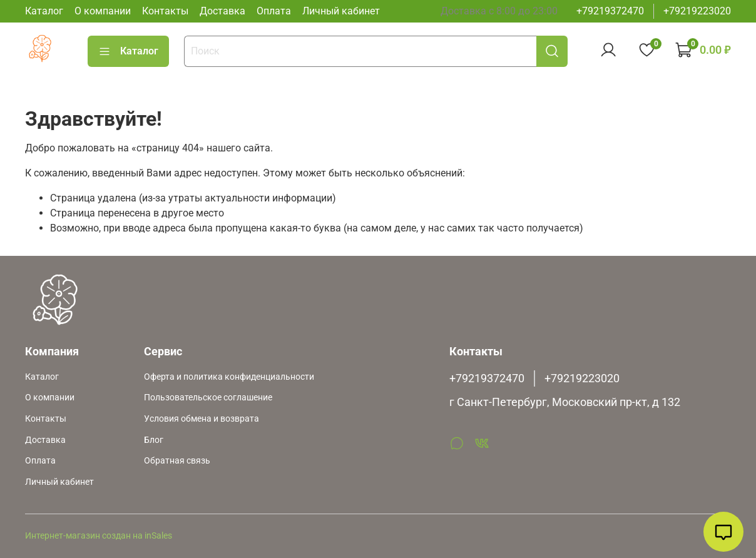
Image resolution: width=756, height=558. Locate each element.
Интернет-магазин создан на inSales (99, 536)
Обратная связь (177, 461)
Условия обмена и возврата (202, 419)
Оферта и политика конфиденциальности (229, 377)
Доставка (222, 11)
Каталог (44, 11)
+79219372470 (610, 11)
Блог (154, 440)
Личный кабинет (341, 11)
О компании (103, 11)
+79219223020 (697, 11)
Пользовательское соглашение (208, 398)
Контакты (165, 11)
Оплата (274, 11)
